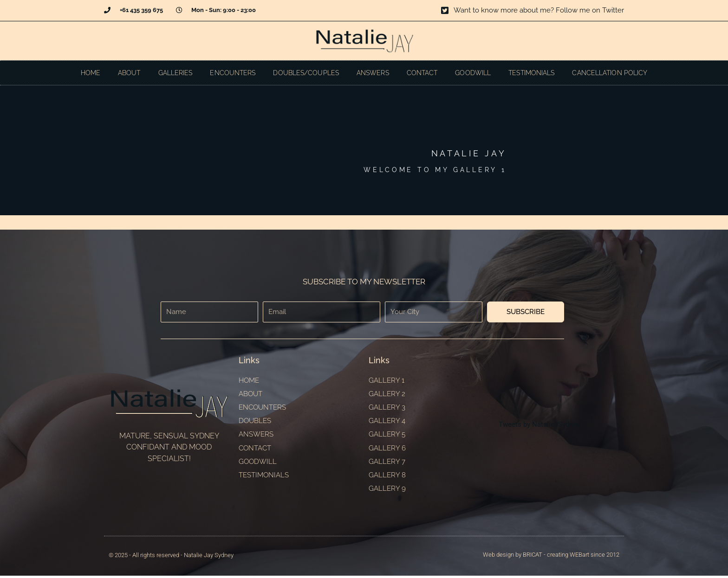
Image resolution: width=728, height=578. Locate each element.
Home (91, 73)
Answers (373, 73)
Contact (422, 73)
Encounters (233, 73)
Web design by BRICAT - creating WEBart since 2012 (551, 557)
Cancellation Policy (610, 73)
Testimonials (531, 73)
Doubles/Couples (306, 73)
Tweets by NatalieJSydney (539, 426)
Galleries (175, 73)
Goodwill (473, 73)
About (129, 73)
